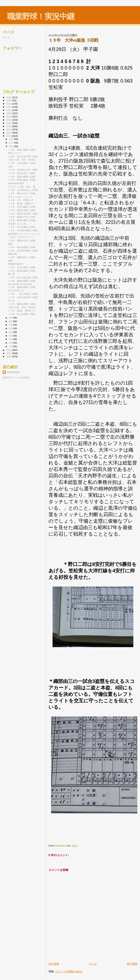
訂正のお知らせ (16, 290)
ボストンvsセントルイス (20, 197)
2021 (9, 110)
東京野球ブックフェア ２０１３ (24, 234)
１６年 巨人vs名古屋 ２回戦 (23, 277)
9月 (11, 318)
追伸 (10, 261)
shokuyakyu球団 (16, 183)
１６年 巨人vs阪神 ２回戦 (22, 227)
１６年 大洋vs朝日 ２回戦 (22, 267)
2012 (9, 350)
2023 (9, 104)
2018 (9, 120)
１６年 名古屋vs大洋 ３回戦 (23, 170)
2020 (9, 113)
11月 (12, 143)
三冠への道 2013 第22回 (22, 307)
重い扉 (11, 274)
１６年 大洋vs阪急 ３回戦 (22, 207)
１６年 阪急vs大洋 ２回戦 (22, 217)
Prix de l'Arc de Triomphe (20, 284)
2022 (9, 107)
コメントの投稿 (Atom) (69, 971)
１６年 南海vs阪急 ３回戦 (22, 180)
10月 (12, 146)
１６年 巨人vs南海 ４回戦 (22, 314)
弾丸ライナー (15, 153)
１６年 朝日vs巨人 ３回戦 (22, 173)
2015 (9, 129)
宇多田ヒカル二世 (17, 224)
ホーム (93, 964)
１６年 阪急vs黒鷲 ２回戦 (22, 304)
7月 (11, 325)
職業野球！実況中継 (41, 16)
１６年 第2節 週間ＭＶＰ (22, 311)
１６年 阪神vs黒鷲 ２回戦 (22, 281)
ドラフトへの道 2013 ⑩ (22, 187)
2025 (9, 97)
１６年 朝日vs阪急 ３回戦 (22, 247)
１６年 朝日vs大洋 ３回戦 (22, 193)
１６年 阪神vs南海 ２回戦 (22, 287)
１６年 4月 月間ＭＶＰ (21, 200)
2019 (9, 117)
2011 (9, 353)
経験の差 (13, 254)
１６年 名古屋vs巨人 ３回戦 (23, 190)
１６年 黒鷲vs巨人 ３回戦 (22, 257)
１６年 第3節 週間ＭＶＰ (22, 204)
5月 (11, 332)
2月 (11, 343)
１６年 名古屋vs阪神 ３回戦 (23, 251)
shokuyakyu (13, 372)
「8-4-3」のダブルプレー (21, 237)
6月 (11, 328)
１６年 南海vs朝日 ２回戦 (22, 220)
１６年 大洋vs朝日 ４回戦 (22, 163)
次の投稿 (54, 964)
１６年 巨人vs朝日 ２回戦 (23, 294)
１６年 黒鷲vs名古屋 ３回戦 (23, 214)
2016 (9, 126)
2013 (9, 136)
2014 (9, 133)
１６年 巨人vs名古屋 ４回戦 (23, 156)
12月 (12, 139)
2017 (9, 123)
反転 (10, 244)
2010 (9, 356)
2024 (9, 100)
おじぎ (11, 301)
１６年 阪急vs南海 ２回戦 (22, 271)
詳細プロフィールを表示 (16, 378)
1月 (11, 346)
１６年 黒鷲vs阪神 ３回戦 (22, 177)
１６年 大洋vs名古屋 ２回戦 (23, 297)
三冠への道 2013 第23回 (22, 160)
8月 (11, 321)
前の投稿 (132, 964)
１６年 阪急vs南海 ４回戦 (22, 150)
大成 (10, 167)
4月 (11, 336)
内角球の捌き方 (16, 264)
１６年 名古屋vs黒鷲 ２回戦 (23, 230)
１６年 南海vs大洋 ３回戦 (22, 241)
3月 (11, 339)
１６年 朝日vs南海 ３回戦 (22, 210)
